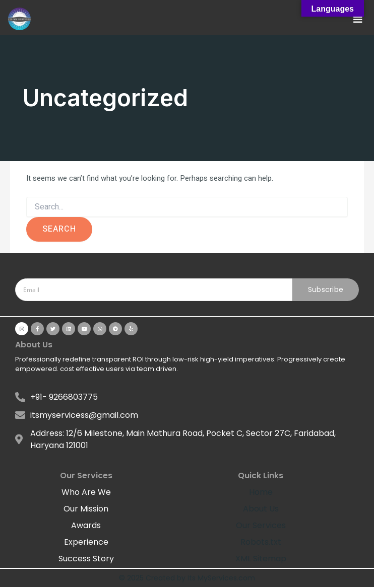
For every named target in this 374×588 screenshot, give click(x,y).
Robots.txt (261, 542)
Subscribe (326, 289)
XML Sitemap (261, 559)
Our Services (261, 525)
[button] (358, 19)
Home (261, 492)
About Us (261, 509)
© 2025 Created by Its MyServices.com (187, 578)
